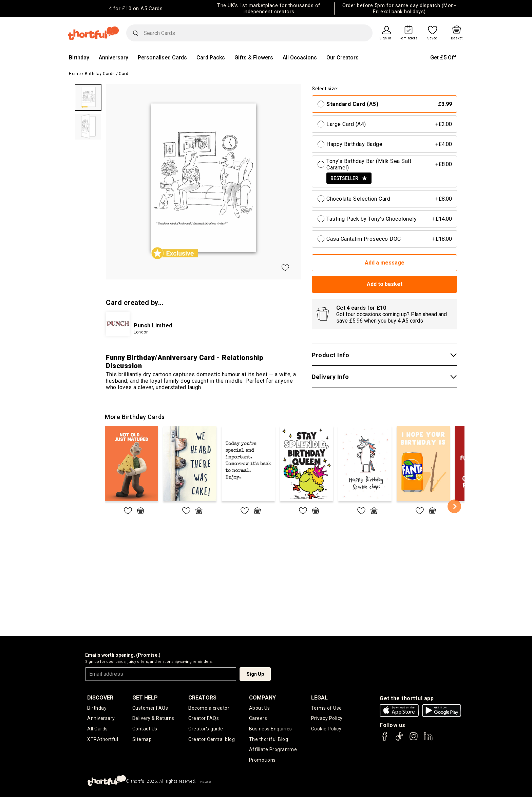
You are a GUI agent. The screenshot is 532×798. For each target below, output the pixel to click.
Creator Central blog (212, 740)
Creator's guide (206, 729)
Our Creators (343, 58)
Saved (433, 38)
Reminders (409, 38)
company (262, 698)
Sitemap (142, 740)
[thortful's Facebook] (385, 739)
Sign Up (255, 674)
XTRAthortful (103, 740)
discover (100, 698)
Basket (457, 38)
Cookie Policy (326, 729)
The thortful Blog (269, 740)
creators (202, 698)
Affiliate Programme (273, 750)
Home (75, 74)
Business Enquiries (271, 729)
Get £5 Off (443, 58)
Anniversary (113, 58)
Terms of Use (327, 708)
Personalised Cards (162, 58)
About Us (260, 708)
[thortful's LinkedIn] (428, 739)
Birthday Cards (100, 74)
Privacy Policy (327, 719)
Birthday (79, 58)
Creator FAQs (204, 719)
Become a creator (209, 708)
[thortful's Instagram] (414, 739)
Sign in (386, 38)
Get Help (145, 698)
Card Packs (211, 58)
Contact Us (145, 729)
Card (123, 74)
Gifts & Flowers (254, 58)
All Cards (98, 729)
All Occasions (300, 58)
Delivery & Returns (153, 719)
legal (319, 698)
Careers (258, 719)
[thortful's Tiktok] (399, 739)
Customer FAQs (150, 708)
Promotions (262, 761)
